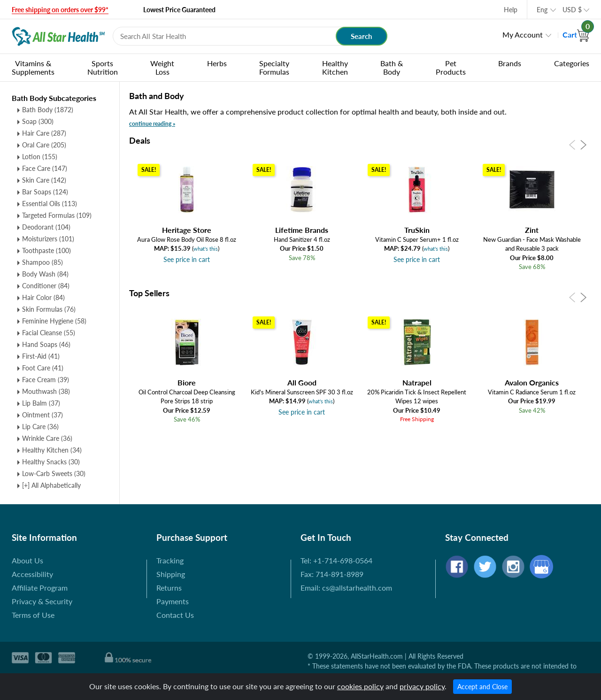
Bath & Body (392, 67)
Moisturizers (48, 239)
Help (511, 10)
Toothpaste (46, 250)
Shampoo (42, 262)
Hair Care (44, 133)
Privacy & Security (42, 601)
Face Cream (46, 380)
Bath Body (48, 110)
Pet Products (451, 67)
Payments (173, 601)
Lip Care (40, 427)
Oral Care (44, 145)
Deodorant (46, 227)
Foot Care (43, 368)
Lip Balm (41, 403)
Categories (572, 63)
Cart (576, 35)
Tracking (170, 560)
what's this (206, 249)
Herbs (217, 63)
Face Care (45, 168)
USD (572, 10)
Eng (542, 10)
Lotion (40, 157)
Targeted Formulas (57, 215)
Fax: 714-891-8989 (332, 574)
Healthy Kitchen (335, 67)
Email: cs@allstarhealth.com (346, 588)
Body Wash (45, 274)
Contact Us (175, 615)
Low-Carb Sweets (54, 473)
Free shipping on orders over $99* (60, 10)
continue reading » (152, 124)
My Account (523, 35)
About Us (27, 560)
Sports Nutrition (103, 67)
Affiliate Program (40, 588)
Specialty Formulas (274, 67)
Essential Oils (50, 204)
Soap (38, 121)
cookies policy (360, 686)
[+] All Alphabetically (51, 485)
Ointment (42, 415)
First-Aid (41, 356)
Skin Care (44, 180)
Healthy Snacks (51, 462)
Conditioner (46, 286)
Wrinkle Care (47, 438)
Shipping (171, 574)
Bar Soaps (45, 192)
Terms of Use (33, 615)
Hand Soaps (46, 344)
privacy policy (422, 686)
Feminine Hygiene (54, 321)
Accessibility (32, 574)
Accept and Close (482, 687)
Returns (169, 588)
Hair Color (43, 297)
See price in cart (187, 259)
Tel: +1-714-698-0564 (336, 560)
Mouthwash (46, 391)
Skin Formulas (49, 309)
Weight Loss (162, 67)
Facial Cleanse (49, 333)
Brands (510, 63)
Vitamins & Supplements (33, 67)
